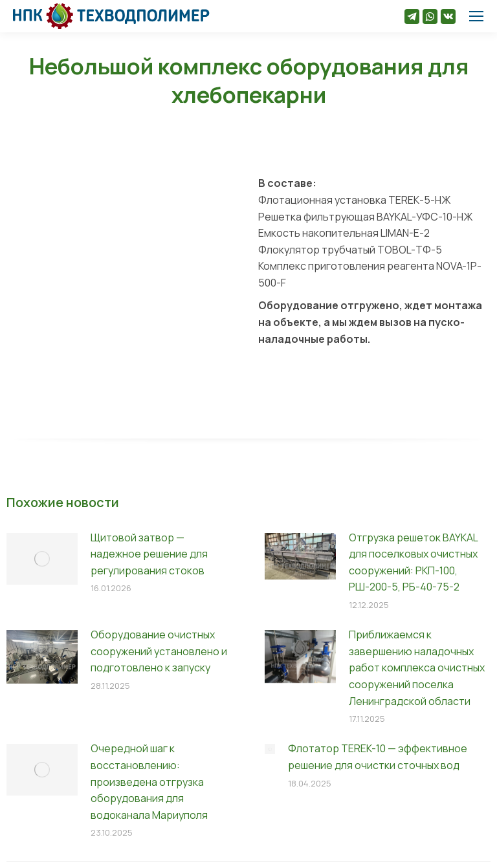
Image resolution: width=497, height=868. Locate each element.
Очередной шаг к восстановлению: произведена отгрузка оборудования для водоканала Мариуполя (149, 781)
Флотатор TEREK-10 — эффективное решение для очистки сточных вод (378, 757)
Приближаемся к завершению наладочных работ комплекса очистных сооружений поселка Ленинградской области (417, 667)
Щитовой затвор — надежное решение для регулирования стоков (149, 554)
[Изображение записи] (42, 559)
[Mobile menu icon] (476, 16)
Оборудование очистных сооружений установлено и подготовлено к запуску (159, 651)
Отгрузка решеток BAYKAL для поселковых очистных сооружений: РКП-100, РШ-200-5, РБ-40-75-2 (413, 562)
